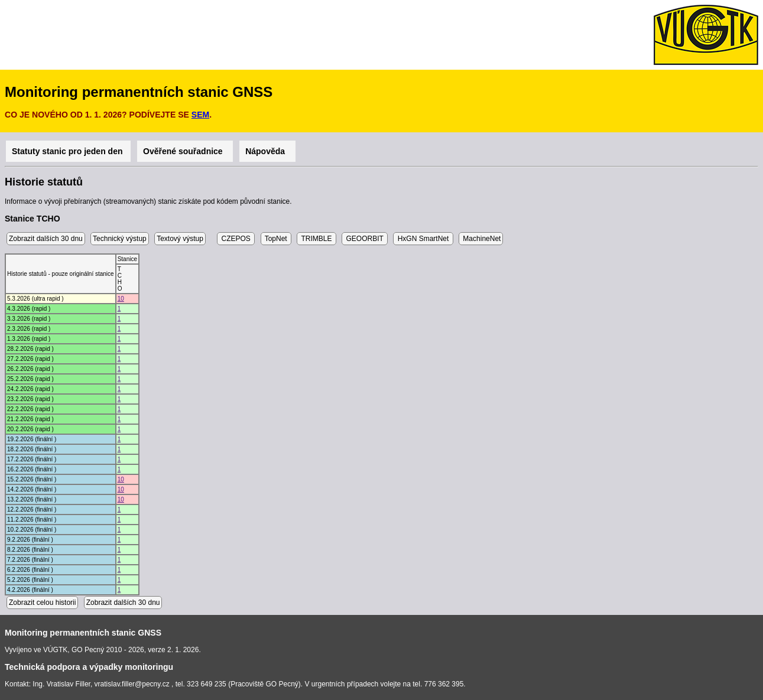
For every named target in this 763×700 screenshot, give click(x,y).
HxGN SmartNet (423, 239)
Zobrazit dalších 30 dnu (46, 239)
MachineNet (481, 239)
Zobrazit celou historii (42, 603)
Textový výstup (180, 239)
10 (121, 299)
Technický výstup (120, 239)
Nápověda (267, 151)
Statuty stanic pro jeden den (68, 151)
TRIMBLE (316, 239)
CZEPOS (236, 239)
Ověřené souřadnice (185, 151)
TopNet (276, 239)
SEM (200, 115)
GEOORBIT (365, 239)
